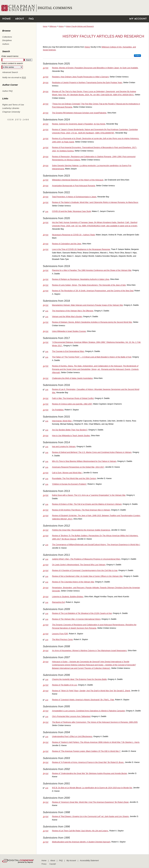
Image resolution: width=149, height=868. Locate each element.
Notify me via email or (14, 78)
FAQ (61, 861)
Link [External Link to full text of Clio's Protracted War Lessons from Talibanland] (47, 717)
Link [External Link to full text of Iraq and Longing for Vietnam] (47, 447)
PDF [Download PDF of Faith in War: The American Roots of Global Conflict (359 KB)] (47, 398)
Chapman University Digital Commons (93, 8)
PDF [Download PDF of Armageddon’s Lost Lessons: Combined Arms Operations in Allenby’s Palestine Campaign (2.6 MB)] (47, 711)
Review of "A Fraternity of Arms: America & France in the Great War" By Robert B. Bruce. (88, 762)
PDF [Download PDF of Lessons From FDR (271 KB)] (47, 634)
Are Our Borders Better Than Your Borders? (70, 430)
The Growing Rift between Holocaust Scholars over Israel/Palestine (79, 113)
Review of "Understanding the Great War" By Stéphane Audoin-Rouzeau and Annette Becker (89, 773)
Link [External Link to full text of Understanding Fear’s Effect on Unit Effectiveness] (47, 737)
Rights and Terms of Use (13, 105)
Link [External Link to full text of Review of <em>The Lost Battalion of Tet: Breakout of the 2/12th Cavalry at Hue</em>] (47, 613)
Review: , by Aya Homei (79, 124)
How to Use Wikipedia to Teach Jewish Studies (71, 436)
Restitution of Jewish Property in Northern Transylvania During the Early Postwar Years (87, 83)
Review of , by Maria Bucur (95, 202)
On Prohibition (58, 410)
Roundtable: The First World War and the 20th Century (74, 478)
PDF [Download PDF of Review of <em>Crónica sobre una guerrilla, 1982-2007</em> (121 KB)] (47, 404)
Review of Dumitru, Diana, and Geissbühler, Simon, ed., (95, 369)
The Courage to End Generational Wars (68, 351)
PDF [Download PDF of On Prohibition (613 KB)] (47, 410)
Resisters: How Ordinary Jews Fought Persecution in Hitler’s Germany (80, 77)
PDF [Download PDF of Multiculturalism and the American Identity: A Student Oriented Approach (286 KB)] (47, 842)
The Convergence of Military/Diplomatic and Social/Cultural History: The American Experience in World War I (96, 545)
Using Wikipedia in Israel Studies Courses (69, 331)
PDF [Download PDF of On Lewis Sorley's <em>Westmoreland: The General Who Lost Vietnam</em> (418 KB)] (47, 565)
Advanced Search (10, 72)
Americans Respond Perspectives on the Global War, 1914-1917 (78, 467)
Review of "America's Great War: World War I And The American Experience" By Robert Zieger (90, 802)
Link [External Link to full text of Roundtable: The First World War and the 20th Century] (47, 479)
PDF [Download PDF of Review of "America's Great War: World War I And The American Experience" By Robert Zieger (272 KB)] (47, 802)
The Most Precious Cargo (62, 639)
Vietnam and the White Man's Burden (67, 317)
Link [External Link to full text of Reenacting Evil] (47, 602)
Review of (67, 244)
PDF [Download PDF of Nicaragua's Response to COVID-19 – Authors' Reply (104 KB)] (47, 235)
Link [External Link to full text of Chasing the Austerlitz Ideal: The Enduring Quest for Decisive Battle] (47, 679)
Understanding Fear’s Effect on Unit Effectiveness (72, 736)
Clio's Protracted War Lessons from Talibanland (71, 716)
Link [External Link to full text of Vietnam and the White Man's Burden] (47, 317)
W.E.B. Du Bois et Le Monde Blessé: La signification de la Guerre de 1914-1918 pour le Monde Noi (92, 788)
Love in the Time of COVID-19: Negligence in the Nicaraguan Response (81, 249)
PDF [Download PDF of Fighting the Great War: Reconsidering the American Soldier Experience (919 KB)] (47, 530)
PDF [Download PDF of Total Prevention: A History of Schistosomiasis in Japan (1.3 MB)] (47, 197)
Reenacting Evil (58, 602)
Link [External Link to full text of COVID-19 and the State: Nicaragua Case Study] (47, 211)
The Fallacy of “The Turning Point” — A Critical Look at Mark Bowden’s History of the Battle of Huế (92, 357)
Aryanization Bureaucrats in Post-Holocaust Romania (74, 186)
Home (45, 26)
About (53, 861)
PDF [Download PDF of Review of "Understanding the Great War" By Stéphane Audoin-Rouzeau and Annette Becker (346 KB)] (47, 774)
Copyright (53, 864)
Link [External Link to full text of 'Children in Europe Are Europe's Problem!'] (47, 484)
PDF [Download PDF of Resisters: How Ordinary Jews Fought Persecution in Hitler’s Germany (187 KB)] (47, 77)
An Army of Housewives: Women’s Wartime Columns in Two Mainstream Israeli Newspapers (89, 651)
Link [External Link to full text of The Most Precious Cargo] (47, 640)
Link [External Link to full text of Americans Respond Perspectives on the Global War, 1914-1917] (47, 467)
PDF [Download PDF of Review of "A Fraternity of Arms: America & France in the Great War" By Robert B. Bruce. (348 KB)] (47, 762)
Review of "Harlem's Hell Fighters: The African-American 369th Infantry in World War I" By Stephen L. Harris (96, 742)
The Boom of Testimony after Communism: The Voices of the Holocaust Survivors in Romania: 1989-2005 (95, 722)
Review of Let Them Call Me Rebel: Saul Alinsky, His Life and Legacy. (80, 831)
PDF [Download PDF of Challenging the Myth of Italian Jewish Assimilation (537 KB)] (47, 378)
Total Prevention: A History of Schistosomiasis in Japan (74, 197)
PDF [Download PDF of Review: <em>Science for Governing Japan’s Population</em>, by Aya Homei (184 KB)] (47, 124)
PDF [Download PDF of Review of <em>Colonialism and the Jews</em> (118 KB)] (47, 244)
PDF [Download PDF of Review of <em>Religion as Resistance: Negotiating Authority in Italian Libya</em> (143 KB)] (47, 279)
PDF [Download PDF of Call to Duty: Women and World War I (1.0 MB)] (47, 473)
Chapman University (11, 112)
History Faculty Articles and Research (80, 26)
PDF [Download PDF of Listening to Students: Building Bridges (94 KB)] (47, 597)
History (61, 26)
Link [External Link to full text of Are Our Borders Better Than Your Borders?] (47, 430)
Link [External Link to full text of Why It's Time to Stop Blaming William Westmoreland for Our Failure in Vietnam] (47, 461)
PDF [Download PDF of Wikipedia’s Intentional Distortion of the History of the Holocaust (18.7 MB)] (47, 180)
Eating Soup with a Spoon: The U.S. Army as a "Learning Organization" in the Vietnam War (89, 495)
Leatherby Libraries (11, 108)
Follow (137, 55)
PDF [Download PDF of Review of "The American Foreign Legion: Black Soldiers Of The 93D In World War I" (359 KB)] (47, 751)
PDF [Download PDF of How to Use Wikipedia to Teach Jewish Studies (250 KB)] (47, 436)
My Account (72, 861)
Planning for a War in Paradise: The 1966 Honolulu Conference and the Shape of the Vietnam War (92, 270)
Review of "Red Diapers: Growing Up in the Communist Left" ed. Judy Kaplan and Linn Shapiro (90, 816)
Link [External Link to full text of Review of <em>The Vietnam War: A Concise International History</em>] (47, 619)
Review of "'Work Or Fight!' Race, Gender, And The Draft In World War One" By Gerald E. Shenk (91, 691)
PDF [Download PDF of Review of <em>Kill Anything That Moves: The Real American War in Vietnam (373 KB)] (47, 510)
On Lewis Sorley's (79, 565)
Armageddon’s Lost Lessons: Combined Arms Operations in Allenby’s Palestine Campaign (88, 711)
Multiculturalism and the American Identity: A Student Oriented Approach (81, 842)
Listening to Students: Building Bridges (68, 597)
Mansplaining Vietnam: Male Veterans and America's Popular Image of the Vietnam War (87, 305)
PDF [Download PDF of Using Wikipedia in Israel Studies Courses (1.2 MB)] (47, 331)
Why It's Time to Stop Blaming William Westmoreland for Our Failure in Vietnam (84, 461)
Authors (6, 44)
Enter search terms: (10, 56)
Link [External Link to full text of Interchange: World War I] (47, 421)
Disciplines (7, 40)
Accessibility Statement (89, 861)
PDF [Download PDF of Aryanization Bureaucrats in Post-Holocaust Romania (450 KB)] (47, 186)
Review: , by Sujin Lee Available (95, 68)
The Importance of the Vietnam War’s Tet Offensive (73, 311)
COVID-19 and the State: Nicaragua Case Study (71, 211)
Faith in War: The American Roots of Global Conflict (73, 398)
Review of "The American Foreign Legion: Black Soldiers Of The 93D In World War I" (86, 751)
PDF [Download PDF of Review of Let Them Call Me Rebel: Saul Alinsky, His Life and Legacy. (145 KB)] (47, 831)
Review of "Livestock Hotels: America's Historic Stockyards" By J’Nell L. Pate (83, 700)
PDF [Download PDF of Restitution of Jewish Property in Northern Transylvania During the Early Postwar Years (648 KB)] (47, 83)
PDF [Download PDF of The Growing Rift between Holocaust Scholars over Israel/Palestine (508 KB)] (47, 113)
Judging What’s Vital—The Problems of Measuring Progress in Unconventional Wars (86, 559)
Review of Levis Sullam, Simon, (89, 285)
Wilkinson (53, 26)
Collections (7, 37)
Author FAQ (7, 91)
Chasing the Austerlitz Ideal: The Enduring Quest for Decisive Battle (79, 679)
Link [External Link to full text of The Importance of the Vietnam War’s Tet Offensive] (47, 311)
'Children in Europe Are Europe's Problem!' (69, 484)
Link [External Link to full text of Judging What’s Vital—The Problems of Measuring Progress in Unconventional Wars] (47, 559)
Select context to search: (12, 63)
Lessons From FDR (60, 634)
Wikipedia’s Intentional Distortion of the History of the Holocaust (78, 180)
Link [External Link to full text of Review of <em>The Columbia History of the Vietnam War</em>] (47, 582)
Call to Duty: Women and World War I (67, 473)
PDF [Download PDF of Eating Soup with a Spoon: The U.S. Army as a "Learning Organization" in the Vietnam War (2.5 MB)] (47, 495)
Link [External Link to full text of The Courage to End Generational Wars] (47, 352)
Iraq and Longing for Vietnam (64, 447)
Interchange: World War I (62, 421)
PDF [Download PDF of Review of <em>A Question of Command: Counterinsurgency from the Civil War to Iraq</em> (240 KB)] (47, 571)
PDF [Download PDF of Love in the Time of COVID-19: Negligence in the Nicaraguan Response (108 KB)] (47, 249)
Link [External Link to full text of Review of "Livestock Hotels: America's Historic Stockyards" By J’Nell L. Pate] (47, 700)
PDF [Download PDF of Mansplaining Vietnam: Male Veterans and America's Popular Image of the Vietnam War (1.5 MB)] (47, 305)
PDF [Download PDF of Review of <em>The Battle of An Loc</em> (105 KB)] (47, 685)
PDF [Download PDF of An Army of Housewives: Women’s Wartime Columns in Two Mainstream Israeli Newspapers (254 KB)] (47, 651)
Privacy (44, 864)
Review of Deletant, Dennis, (92, 322)
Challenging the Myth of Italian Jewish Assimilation (72, 378)
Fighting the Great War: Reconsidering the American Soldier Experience (81, 530)
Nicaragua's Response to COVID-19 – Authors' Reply (73, 235)
